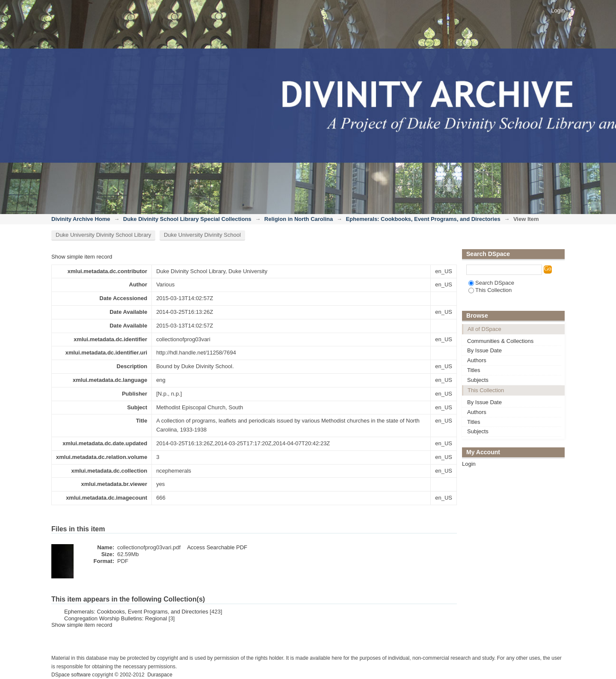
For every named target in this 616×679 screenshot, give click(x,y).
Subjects (478, 380)
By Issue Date (484, 350)
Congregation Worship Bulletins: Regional (115, 618)
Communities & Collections (500, 341)
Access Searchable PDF (217, 547)
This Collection (490, 290)
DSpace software (71, 675)
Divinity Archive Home (81, 219)
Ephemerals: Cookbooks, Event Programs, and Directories (423, 219)
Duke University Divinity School (202, 235)
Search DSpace (491, 283)
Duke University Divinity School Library (103, 235)
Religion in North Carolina (299, 219)
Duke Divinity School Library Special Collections (187, 219)
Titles (474, 370)
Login (558, 10)
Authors (477, 360)
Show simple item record (82, 257)
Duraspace (160, 675)
